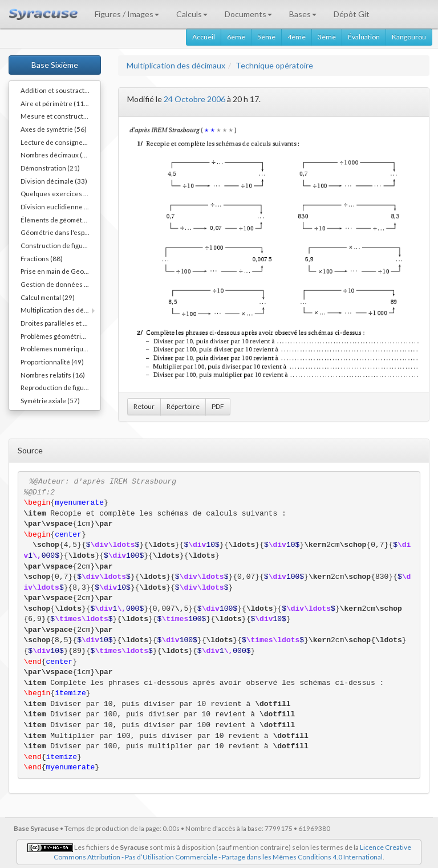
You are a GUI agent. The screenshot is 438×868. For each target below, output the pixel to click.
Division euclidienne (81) (58, 206)
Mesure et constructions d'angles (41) (60, 116)
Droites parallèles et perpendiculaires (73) (60, 323)
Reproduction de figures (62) (60, 387)
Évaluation (364, 37)
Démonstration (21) (50, 168)
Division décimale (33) (54, 181)
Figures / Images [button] (127, 14)
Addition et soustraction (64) (60, 90)
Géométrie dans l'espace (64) (60, 232)
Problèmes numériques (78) (60, 348)
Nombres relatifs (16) (53, 375)
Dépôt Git (352, 14)
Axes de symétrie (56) (54, 129)
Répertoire (183, 406)
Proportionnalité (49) (52, 362)
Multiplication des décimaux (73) (60, 310)
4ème (297, 37)
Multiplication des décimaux (176, 65)
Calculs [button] (192, 14)
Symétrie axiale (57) (50, 400)
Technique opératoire (274, 65)
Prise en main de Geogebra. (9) (60, 271)
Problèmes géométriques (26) (60, 336)
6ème (236, 37)
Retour (144, 406)
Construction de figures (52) (60, 245)
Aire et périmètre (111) (55, 103)
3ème (327, 37)
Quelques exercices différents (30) (60, 193)
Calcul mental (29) (48, 297)
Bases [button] (303, 14)
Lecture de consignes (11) (60, 142)
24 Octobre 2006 (194, 99)
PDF (218, 406)
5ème (266, 37)
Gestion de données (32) (58, 284)
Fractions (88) (42, 258)
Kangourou (409, 37)
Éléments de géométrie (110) (60, 220)
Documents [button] (248, 14)
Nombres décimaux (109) (58, 155)
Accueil (204, 37)
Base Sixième (55, 65)
